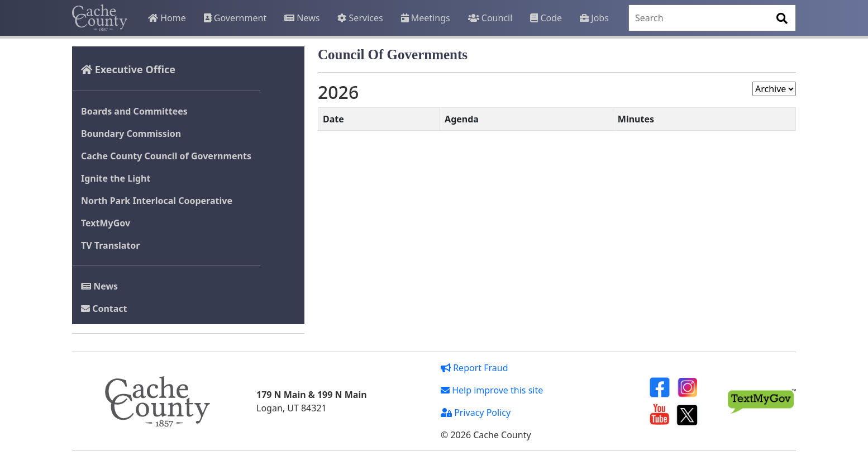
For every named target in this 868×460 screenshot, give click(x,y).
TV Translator (111, 245)
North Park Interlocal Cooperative (157, 201)
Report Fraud (474, 368)
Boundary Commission (131, 134)
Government (235, 18)
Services (360, 18)
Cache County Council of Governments (166, 156)
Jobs (594, 18)
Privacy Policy (476, 412)
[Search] (712, 18)
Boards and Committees (134, 111)
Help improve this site (492, 390)
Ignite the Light (116, 178)
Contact (104, 309)
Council (490, 18)
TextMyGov (106, 223)
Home (167, 18)
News (302, 18)
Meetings (426, 18)
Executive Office (128, 69)
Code (546, 18)
